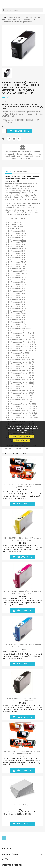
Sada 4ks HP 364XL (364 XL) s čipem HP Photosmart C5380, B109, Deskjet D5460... (22, 486)
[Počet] (4, 131)
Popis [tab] (9, 171)
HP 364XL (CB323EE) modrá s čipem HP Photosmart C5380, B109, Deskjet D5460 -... (23, 646)
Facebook (4, 838)
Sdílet (9, 139)
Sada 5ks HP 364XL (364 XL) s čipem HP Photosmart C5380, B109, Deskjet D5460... (23, 752)
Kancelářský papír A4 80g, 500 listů (22, 805)
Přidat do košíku (19, 131)
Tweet (14, 139)
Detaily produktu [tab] (21, 171)
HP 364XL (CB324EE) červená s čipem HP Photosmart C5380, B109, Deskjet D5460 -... (23, 592)
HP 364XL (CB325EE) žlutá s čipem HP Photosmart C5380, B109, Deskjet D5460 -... (22, 539)
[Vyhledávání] (22, 10)
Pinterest (19, 139)
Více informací (22, 432)
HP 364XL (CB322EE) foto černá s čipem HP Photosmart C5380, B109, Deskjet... (23, 699)
